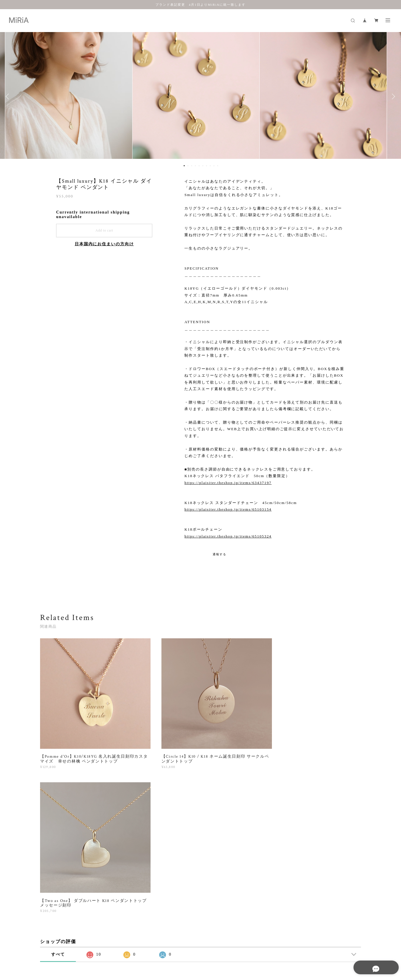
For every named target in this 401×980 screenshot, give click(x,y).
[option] (201, 96)
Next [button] (392, 96)
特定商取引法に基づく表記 (113, 947)
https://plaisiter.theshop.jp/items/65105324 (228, 536)
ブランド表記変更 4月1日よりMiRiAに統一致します (200, 5)
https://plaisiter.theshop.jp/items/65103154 (228, 509)
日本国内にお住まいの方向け (104, 244)
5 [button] (199, 166)
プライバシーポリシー (70, 947)
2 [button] (188, 166)
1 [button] (184, 166)
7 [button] (207, 166)
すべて (58, 798)
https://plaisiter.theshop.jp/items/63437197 (228, 483)
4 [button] (195, 166)
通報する (220, 554)
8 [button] (210, 166)
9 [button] (214, 166)
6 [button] (203, 166)
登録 (313, 873)
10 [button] (218, 166)
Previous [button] (9, 96)
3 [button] (192, 166)
